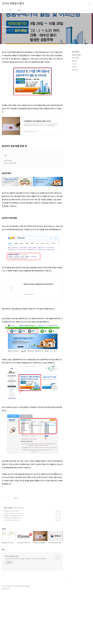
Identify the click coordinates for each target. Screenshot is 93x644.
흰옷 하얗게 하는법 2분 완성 (11, 571)
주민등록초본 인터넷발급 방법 (12, 569)
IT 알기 (74, 64)
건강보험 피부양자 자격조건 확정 (13, 564)
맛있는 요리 (75, 70)
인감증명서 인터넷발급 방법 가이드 (13, 567)
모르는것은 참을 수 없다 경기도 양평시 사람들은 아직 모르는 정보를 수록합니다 (26, 610)
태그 (10, 10)
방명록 (19, 10)
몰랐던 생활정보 (8, 559)
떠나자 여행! (75, 58)
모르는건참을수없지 (13, 4)
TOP (89, 638)
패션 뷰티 (75, 61)
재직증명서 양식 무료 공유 (11, 562)
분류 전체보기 (76, 52)
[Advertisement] (32, 224)
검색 (85, 4)
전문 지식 (75, 67)
